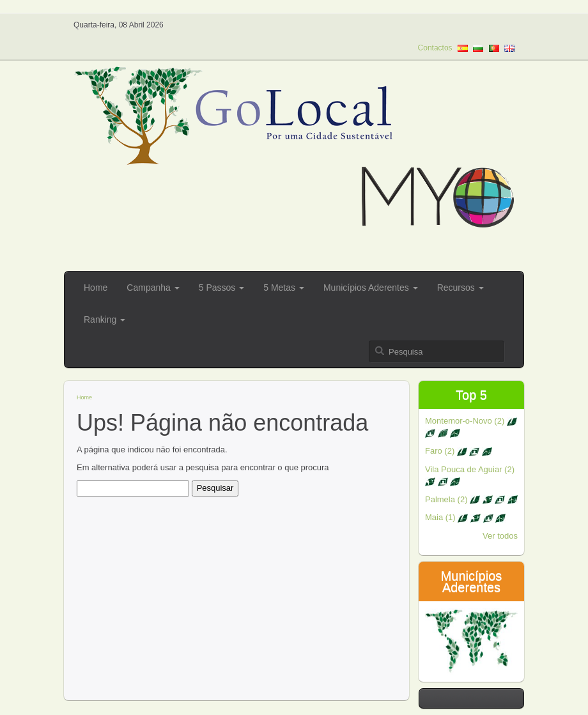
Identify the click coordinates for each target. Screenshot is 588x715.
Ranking (104, 319)
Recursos (460, 288)
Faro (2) (459, 451)
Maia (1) (465, 517)
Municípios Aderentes (371, 288)
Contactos (435, 48)
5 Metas (284, 288)
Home (96, 288)
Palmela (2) (471, 499)
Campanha (153, 288)
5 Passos (221, 288)
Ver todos (500, 536)
